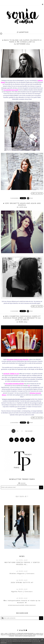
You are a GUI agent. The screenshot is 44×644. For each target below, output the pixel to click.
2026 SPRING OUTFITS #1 (22, 582)
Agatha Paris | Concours (22, 592)
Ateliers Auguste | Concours (22, 573)
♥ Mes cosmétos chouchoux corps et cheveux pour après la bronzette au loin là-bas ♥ (22, 318)
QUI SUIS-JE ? (22, 496)
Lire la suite (37, 193)
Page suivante (29, 431)
